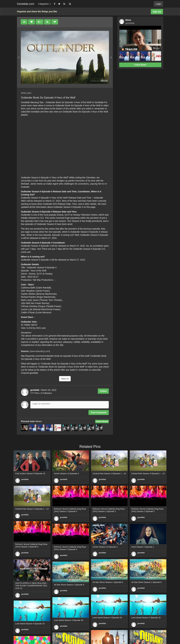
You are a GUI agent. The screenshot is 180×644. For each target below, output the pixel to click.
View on (65, 379)
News (39, 421)
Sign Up (157, 12)
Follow (103, 391)
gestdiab (25, 479)
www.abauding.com (40, 351)
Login (158, 4)
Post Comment (99, 412)
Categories (44, 4)
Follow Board (102, 421)
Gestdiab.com (26, 4)
